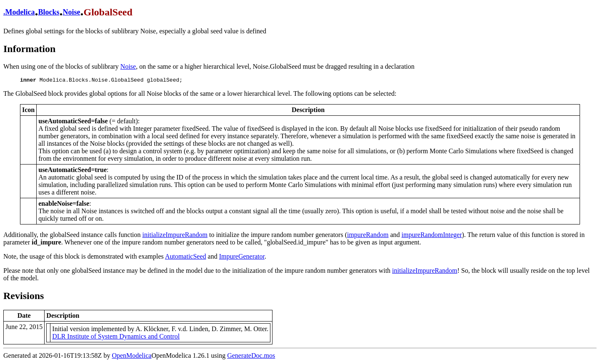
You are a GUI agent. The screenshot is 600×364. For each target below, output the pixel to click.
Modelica (20, 12)
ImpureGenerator (242, 258)
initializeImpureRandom (175, 236)
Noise (72, 12)
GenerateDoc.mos (251, 357)
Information (29, 49)
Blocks (49, 12)
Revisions (24, 297)
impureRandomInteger (432, 236)
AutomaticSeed (186, 258)
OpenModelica (131, 357)
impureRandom (368, 236)
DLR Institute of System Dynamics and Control (116, 338)
